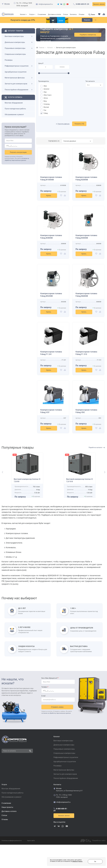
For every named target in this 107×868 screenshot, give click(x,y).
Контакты (73, 14)
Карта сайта (31, 864)
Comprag (47, 107)
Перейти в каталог (97, 451)
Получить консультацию (18, 156)
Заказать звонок (99, 4)
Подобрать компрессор (90, 38)
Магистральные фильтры (19, 81)
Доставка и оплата (54, 14)
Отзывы (82, 14)
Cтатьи (4, 839)
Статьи (66, 14)
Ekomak (46, 110)
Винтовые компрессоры (19, 40)
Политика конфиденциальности (12, 864)
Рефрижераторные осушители (19, 69)
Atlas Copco (48, 98)
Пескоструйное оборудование (19, 93)
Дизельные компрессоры (19, 46)
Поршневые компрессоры (19, 52)
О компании (42, 14)
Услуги (32, 14)
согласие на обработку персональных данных (56, 736)
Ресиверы (9, 63)
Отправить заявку (58, 730)
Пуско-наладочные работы (15, 112)
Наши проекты (7, 831)
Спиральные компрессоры (15, 58)
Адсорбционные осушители (16, 75)
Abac (45, 89)
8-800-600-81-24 (82, 4)
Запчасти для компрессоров (19, 87)
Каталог (23, 14)
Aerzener (46, 92)
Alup (45, 95)
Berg (45, 104)
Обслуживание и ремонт (14, 118)
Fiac (45, 114)
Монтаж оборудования (14, 106)
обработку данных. (66, 863)
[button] (2, 484)
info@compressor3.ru (46, 4)
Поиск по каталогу (10, 774)
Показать (79, 127)
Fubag (46, 117)
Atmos (46, 101)
